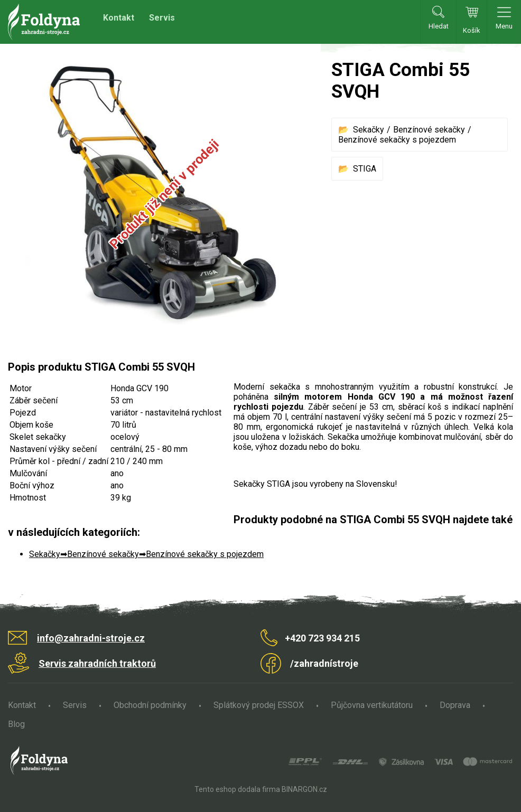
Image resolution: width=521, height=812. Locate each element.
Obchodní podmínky (150, 705)
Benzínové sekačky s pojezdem (397, 140)
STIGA (365, 169)
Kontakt (119, 18)
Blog (16, 724)
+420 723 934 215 (322, 638)
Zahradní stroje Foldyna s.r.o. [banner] (44, 22)
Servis (162, 18)
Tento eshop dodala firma (237, 789)
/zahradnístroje (324, 663)
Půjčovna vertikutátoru (372, 705)
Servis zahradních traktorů (97, 663)
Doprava (455, 705)
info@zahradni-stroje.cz (91, 638)
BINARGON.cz (304, 789)
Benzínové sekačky (429, 130)
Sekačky (369, 130)
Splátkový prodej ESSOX (259, 705)
